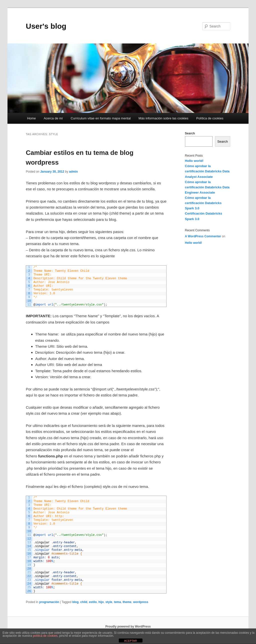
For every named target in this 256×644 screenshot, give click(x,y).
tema (117, 602)
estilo (93, 602)
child (84, 602)
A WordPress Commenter (203, 236)
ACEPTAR (130, 641)
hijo (101, 602)
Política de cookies (210, 118)
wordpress (141, 602)
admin (73, 172)
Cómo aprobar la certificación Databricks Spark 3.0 (203, 203)
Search (190, 133)
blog (75, 602)
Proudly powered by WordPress (128, 627)
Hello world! (194, 161)
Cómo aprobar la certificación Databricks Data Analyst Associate (207, 171)
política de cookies (45, 636)
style (109, 602)
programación (49, 602)
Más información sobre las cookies (163, 118)
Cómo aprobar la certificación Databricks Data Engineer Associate (207, 187)
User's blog (46, 26)
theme (127, 602)
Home (31, 118)
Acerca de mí (53, 118)
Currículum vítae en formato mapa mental (101, 118)
